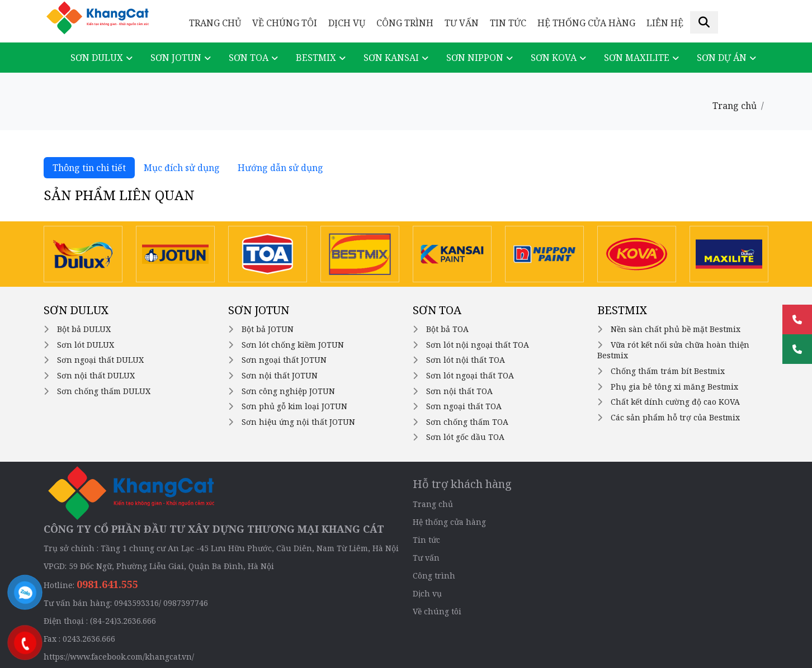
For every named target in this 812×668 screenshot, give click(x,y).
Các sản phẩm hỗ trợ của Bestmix (675, 417)
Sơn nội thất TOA (459, 391)
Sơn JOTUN (176, 58)
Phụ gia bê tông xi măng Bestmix (674, 387)
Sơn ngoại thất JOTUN (284, 360)
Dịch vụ (347, 23)
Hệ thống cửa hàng (586, 23)
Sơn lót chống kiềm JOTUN (293, 345)
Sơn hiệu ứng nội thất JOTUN (298, 422)
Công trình (405, 23)
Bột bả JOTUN (268, 329)
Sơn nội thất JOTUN (280, 375)
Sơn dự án (722, 58)
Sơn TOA (249, 58)
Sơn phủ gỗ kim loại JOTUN (294, 406)
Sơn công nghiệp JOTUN (288, 391)
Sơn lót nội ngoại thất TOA (478, 345)
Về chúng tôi (285, 23)
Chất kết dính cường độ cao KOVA (675, 402)
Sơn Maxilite (637, 58)
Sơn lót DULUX (86, 345)
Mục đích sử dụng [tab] (182, 168)
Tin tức (508, 23)
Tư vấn (462, 23)
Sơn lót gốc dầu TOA (465, 437)
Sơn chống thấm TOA (467, 422)
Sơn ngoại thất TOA (464, 406)
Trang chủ (215, 23)
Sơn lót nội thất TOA (466, 360)
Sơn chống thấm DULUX (104, 391)
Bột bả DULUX (84, 329)
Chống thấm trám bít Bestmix (668, 371)
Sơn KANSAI (391, 58)
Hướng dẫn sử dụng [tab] (280, 168)
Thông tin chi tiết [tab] (89, 168)
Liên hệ (665, 23)
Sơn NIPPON (475, 58)
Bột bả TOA (447, 329)
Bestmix (316, 58)
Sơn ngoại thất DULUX (100, 360)
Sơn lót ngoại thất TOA (470, 375)
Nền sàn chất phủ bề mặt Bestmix (676, 329)
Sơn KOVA (554, 58)
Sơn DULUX (97, 58)
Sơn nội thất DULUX (96, 375)
